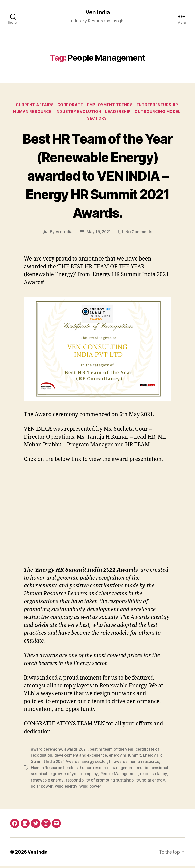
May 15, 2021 (99, 234)
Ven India (97, 13)
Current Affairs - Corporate (48, 106)
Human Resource (31, 113)
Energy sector (96, 763)
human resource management (109, 770)
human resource (146, 763)
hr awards (120, 763)
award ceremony (47, 751)
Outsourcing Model (160, 113)
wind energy (67, 788)
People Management (120, 776)
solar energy (156, 782)
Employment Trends (111, 106)
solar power (42, 788)
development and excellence (82, 757)
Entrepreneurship (160, 106)
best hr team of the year (113, 751)
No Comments (139, 234)
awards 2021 (76, 751)
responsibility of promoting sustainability (105, 782)
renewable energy (48, 782)
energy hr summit (127, 757)
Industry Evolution (78, 113)
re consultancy (155, 776)
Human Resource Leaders (55, 770)
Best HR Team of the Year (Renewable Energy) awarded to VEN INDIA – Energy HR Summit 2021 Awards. (97, 177)
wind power (91, 788)
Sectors (97, 121)
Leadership (119, 113)
